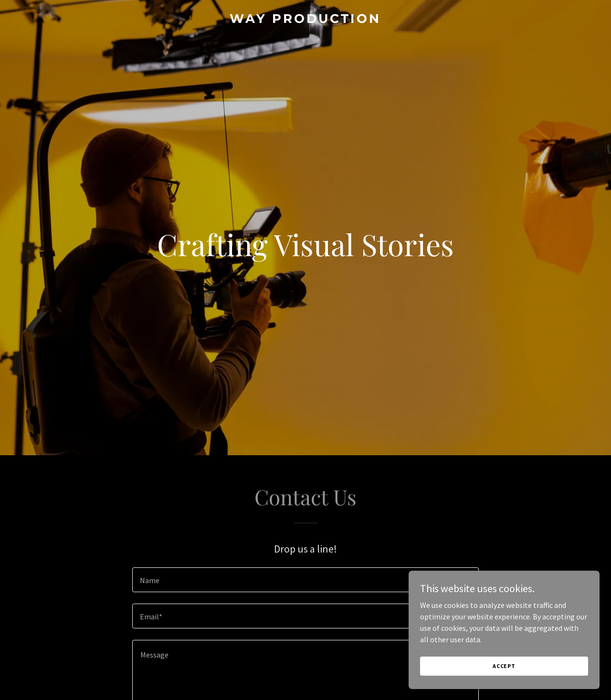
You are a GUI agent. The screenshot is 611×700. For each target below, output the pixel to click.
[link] (306, 20)
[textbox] (305, 580)
